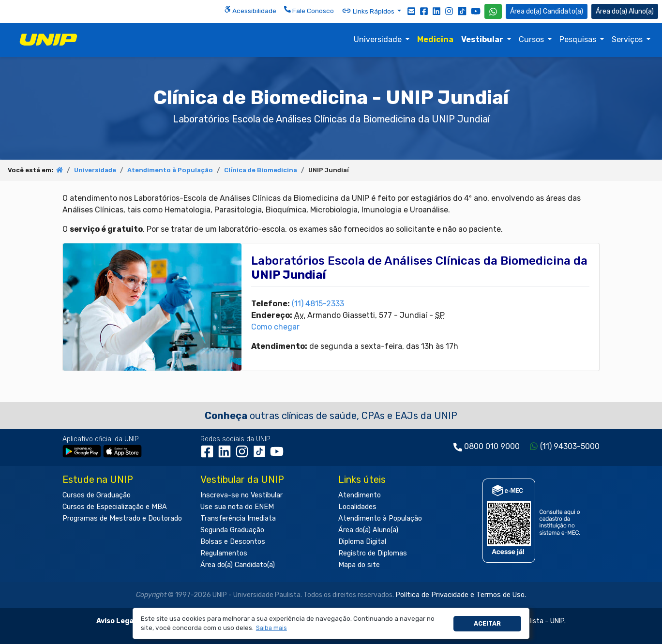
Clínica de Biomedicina (261, 170)
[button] (271, 628)
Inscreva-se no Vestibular (241, 495)
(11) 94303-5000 (570, 446)
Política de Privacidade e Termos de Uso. (461, 595)
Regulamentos (224, 553)
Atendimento (360, 495)
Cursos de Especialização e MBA (115, 507)
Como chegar (275, 327)
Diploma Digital (362, 542)
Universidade (379, 39)
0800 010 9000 (492, 446)
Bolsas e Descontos (233, 542)
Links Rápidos (369, 11)
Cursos (532, 39)
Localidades (357, 507)
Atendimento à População (170, 170)
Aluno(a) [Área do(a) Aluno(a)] (625, 11)
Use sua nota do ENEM (237, 507)
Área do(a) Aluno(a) (368, 530)
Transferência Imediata (238, 518)
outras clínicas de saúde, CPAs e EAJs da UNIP (331, 416)
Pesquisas (579, 39)
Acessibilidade (250, 10)
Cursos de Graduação (97, 495)
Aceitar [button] (487, 623)
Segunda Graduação (232, 530)
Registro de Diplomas (373, 553)
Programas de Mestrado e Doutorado (122, 518)
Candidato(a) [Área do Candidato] (547, 11)
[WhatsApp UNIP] (493, 11)
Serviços (628, 39)
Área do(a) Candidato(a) (238, 565)
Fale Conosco (309, 10)
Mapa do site (359, 565)
